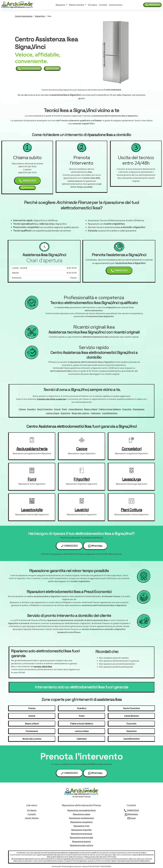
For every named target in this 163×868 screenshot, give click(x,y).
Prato (65, 409)
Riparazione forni (81, 826)
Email (131, 818)
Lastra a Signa (53, 413)
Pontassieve (139, 409)
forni (32, 479)
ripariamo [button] (61, 5)
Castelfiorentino (110, 413)
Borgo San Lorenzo (81, 413)
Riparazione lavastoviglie (82, 837)
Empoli (57, 409)
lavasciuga (132, 479)
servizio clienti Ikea (43, 666)
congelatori (132, 449)
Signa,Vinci (40, 16)
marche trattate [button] (77, 5)
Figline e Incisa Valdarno (110, 409)
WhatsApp (52, 68)
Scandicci (31, 409)
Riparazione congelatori (81, 822)
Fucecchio (127, 409)
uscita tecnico (116, 5)
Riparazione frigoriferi (81, 830)
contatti (103, 5)
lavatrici (82, 510)
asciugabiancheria (32, 449)
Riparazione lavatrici (82, 841)
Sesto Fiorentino (45, 409)
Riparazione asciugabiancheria (82, 810)
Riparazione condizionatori (82, 818)
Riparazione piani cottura (82, 845)
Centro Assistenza (24, 16)
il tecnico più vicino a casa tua (51, 399)
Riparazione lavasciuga (82, 834)
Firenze (22, 409)
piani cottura (131, 510)
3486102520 (153, 5)
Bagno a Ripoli (91, 409)
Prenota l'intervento (29, 68)
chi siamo (93, 5)
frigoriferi (82, 479)
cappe (82, 449)
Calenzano (96, 413)
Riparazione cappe (82, 814)
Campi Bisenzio (76, 409)
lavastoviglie (32, 510)
